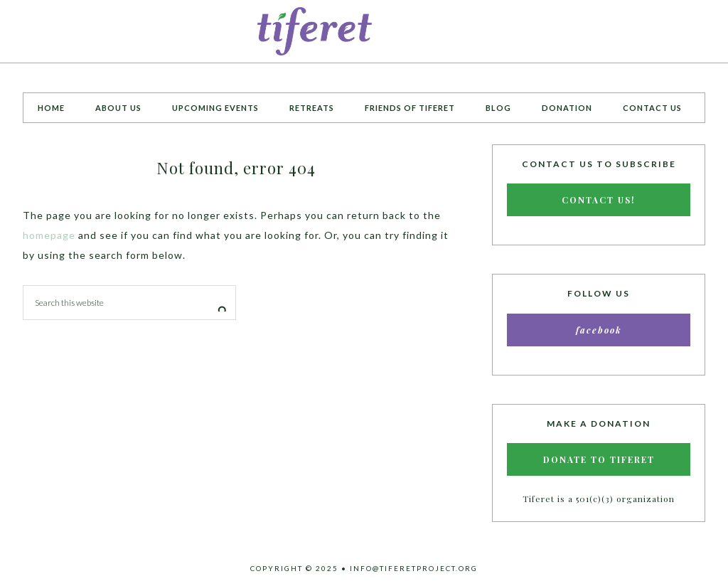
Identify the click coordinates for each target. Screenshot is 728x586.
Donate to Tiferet (599, 459)
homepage (49, 235)
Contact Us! (599, 200)
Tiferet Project (364, 31)
